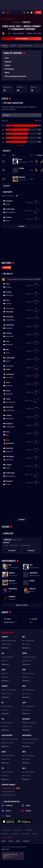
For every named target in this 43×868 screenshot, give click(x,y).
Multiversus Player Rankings (30, 739)
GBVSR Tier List (27, 661)
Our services (15, 834)
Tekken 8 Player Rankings (9, 641)
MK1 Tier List (26, 644)
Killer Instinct (7, 735)
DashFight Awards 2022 (8, 795)
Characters (26, 841)
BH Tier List (5, 710)
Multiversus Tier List (28, 743)
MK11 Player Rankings (29, 772)
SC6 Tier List (5, 726)
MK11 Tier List (26, 776)
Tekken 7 (5, 686)
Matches (8, 62)
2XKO (3, 670)
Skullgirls (26, 719)
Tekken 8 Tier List (6, 644)
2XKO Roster (5, 674)
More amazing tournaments (15, 76)
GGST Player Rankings (28, 706)
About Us (35, 834)
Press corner (26, 834)
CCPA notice (5, 834)
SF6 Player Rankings (7, 657)
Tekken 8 (5, 637)
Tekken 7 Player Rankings (9, 690)
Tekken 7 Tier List (6, 694)
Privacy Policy (18, 830)
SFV (3, 768)
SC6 (3, 719)
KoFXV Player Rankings (8, 756)
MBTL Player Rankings (29, 756)
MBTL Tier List (26, 759)
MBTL (24, 752)
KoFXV (4, 752)
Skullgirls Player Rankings (30, 723)
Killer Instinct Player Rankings (10, 739)
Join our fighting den (12, 802)
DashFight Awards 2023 (8, 792)
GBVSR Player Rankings (29, 657)
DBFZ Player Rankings (28, 690)
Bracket (6, 543)
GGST (24, 703)
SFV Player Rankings (7, 772)
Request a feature (7, 837)
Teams (18, 841)
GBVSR (25, 653)
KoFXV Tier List (6, 759)
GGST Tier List (26, 710)
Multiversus (27, 735)
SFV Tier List (5, 776)
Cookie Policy (29, 830)
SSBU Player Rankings (28, 674)
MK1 (24, 637)
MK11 (24, 768)
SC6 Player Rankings (7, 723)
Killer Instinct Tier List (8, 743)
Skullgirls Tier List (27, 726)
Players (11, 841)
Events (4, 841)
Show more (6, 648)
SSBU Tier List (26, 677)
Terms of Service (6, 830)
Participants (9, 69)
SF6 (3, 653)
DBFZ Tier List (26, 694)
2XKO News (5, 677)
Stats (7, 58)
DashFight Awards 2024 (8, 788)
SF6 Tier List (5, 661)
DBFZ (24, 686)
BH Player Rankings (7, 706)
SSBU (24, 670)
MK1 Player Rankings (28, 641)
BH (3, 703)
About (7, 73)
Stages (8, 65)
